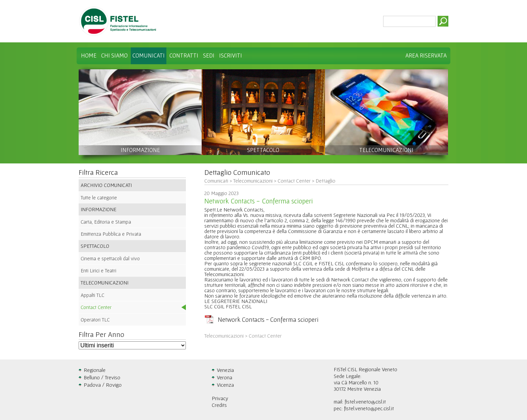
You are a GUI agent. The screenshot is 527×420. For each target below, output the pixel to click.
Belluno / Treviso (102, 377)
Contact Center (96, 307)
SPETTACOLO (263, 150)
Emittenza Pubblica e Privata (111, 234)
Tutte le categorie (99, 198)
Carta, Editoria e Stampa (106, 222)
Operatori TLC (95, 320)
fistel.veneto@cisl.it (365, 402)
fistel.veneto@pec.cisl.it (369, 408)
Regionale (95, 370)
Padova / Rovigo (103, 385)
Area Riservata (426, 55)
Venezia (225, 370)
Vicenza (225, 385)
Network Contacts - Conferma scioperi (268, 319)
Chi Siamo (114, 55)
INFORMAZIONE (140, 150)
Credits (219, 405)
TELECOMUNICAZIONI (386, 150)
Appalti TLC (92, 295)
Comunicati (149, 55)
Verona (225, 377)
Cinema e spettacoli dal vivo (110, 258)
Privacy (220, 398)
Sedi (209, 55)
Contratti (184, 55)
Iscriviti (231, 55)
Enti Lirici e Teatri (98, 271)
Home (89, 55)
